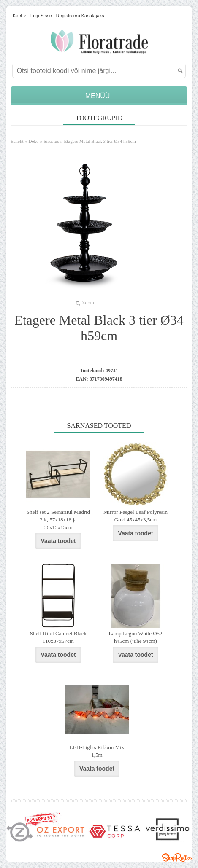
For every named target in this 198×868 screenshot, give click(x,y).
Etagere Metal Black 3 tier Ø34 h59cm (100, 141)
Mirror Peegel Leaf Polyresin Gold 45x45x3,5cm (136, 516)
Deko (34, 141)
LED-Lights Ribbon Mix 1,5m (97, 751)
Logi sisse (41, 16)
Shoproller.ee (177, 857)
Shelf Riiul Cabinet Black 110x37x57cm (58, 637)
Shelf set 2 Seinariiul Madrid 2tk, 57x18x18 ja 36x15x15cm (58, 520)
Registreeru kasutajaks (80, 16)
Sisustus (51, 141)
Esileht (17, 141)
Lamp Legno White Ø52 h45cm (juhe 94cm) (135, 637)
